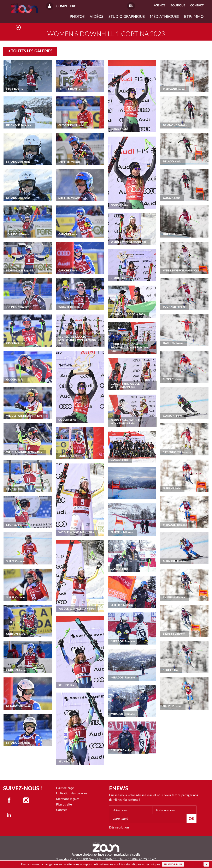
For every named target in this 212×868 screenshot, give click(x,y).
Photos (77, 17)
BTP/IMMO (194, 17)
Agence (160, 6)
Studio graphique (127, 17)
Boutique (178, 6)
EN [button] (131, 6)
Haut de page (65, 788)
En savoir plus (173, 865)
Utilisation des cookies (72, 793)
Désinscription (119, 828)
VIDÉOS (97, 17)
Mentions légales (68, 799)
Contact (61, 810)
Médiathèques (164, 17)
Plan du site (64, 805)
